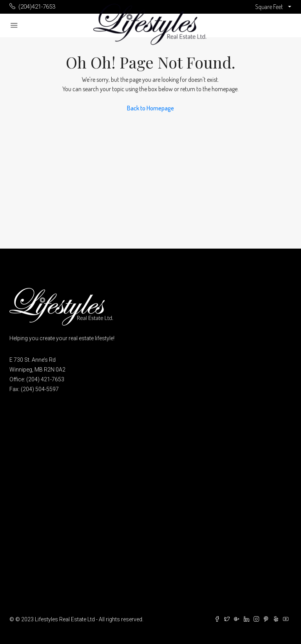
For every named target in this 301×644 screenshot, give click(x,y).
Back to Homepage (150, 108)
